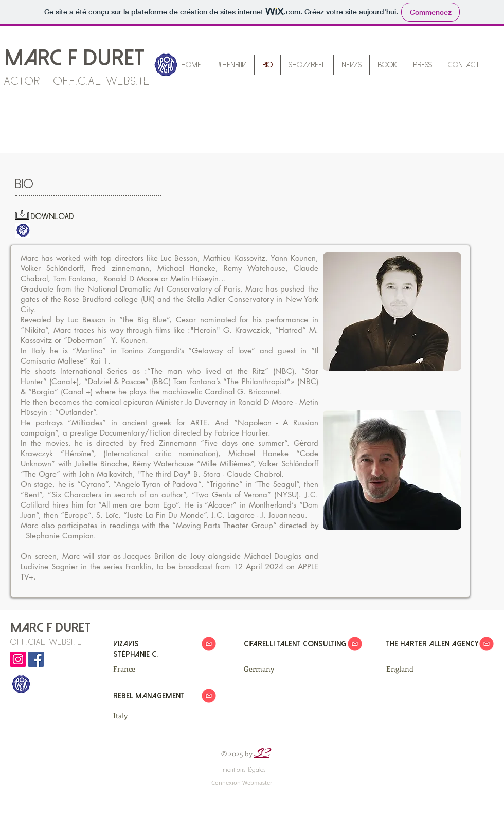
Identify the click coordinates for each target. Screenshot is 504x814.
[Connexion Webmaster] (242, 783)
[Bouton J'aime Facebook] (30, 706)
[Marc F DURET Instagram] (18, 659)
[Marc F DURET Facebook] (36, 659)
